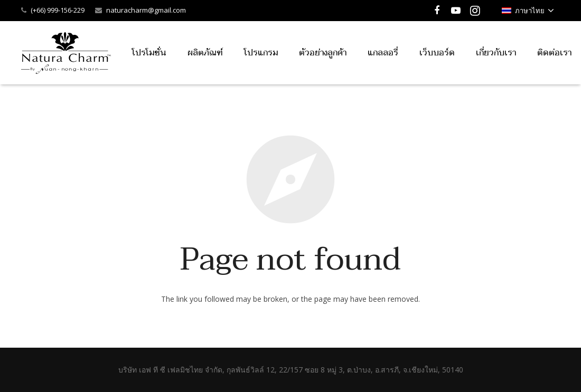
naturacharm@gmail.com (146, 10)
